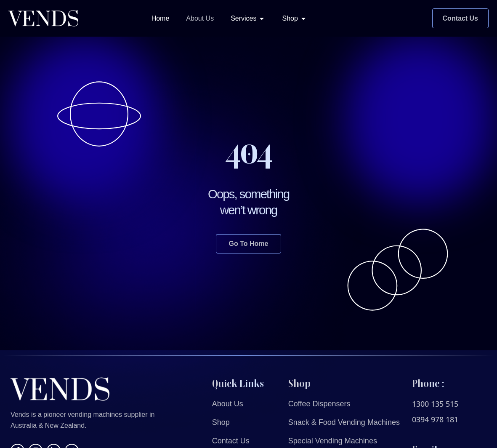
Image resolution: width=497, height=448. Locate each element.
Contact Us (231, 441)
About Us (228, 404)
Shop (221, 422)
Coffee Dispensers (319, 404)
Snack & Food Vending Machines (344, 422)
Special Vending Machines (333, 441)
